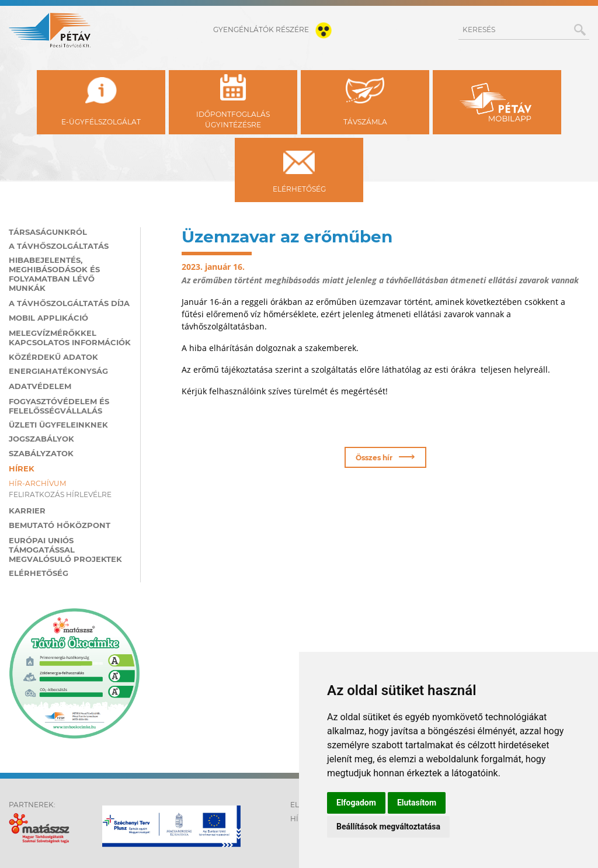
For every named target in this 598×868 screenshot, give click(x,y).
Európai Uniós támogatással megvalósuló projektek (65, 550)
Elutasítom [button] (417, 803)
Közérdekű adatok (53, 357)
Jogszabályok (41, 439)
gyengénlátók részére (275, 29)
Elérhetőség (39, 573)
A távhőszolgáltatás (59, 246)
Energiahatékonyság (58, 371)
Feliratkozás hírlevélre (60, 494)
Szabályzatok (41, 453)
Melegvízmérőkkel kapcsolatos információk (70, 338)
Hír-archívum (37, 483)
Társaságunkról (48, 232)
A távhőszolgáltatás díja (69, 303)
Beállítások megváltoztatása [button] (388, 827)
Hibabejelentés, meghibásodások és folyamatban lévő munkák (54, 274)
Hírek (22, 468)
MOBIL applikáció (48, 318)
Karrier (27, 511)
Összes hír (385, 456)
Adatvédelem (40, 386)
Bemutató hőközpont (60, 525)
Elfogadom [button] (356, 803)
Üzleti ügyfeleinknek (58, 425)
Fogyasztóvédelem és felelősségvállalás (59, 406)
